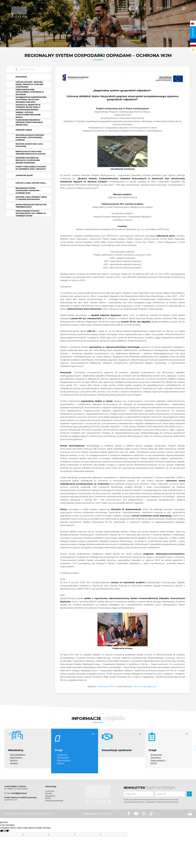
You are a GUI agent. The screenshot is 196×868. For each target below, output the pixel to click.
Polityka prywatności (54, 801)
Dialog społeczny (158, 760)
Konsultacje (156, 758)
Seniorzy (14, 760)
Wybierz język (165, 6)
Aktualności (50, 796)
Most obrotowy (64, 760)
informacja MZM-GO (107, 686)
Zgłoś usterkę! (63, 758)
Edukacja (14, 763)
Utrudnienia (62, 755)
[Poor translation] (6, 831)
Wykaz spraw (156, 755)
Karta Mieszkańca (18, 755)
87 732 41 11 (12, 800)
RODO (48, 798)
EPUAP (154, 763)
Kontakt (193, 32)
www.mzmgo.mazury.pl (145, 686)
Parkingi (61, 763)
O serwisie (50, 791)
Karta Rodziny (16, 758)
